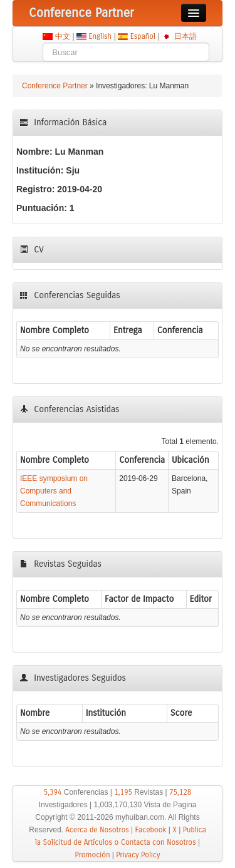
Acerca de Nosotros (97, 830)
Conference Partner (55, 86)
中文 (62, 36)
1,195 (123, 792)
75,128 (180, 792)
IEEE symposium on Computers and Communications (54, 491)
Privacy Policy (138, 855)
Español (143, 36)
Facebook (151, 830)
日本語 (185, 36)
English (100, 36)
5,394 (53, 792)
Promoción (93, 855)
